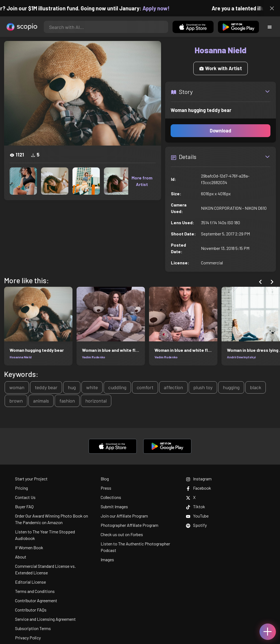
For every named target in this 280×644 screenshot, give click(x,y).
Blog (105, 479)
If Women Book (29, 547)
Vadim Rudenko (94, 357)
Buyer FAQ (24, 506)
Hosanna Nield (21, 357)
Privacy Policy (28, 638)
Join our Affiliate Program (124, 516)
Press (106, 488)
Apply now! (161, 8)
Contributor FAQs (31, 610)
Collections (111, 497)
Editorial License (30, 582)
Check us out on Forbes (122, 534)
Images (107, 559)
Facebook (199, 488)
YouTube (197, 516)
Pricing (21, 488)
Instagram (199, 479)
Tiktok (196, 506)
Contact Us (25, 497)
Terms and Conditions (35, 591)
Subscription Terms (33, 628)
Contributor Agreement (36, 600)
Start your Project (31, 479)
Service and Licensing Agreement (45, 619)
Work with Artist (221, 68)
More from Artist (142, 181)
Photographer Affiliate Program (129, 525)
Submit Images (114, 506)
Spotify (196, 525)
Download (221, 131)
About (21, 557)
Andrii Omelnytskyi (241, 357)
